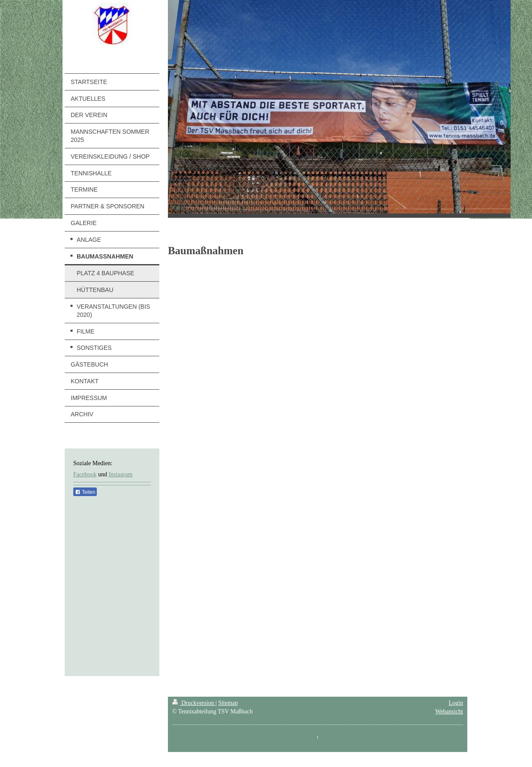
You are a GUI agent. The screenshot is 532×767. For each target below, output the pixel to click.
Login (456, 703)
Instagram (120, 474)
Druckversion (194, 703)
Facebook (85, 474)
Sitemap (228, 703)
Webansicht (449, 711)
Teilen (85, 492)
